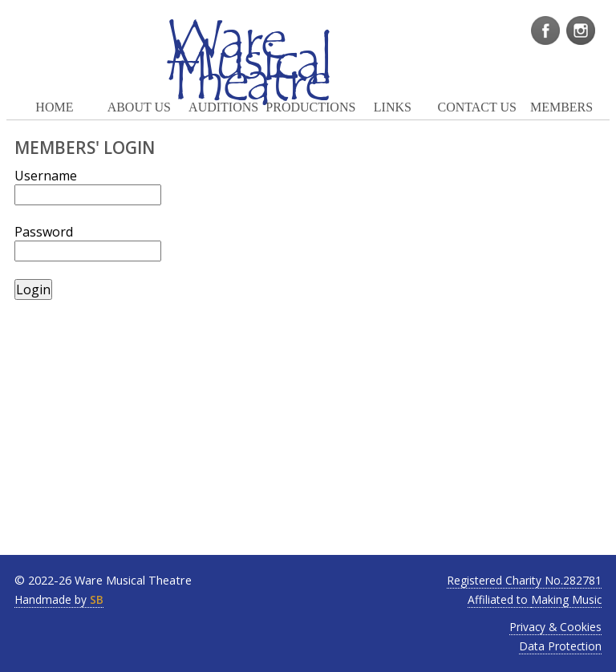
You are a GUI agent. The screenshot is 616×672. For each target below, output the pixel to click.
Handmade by (59, 599)
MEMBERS (561, 107)
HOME (54, 107)
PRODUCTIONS (308, 107)
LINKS (393, 107)
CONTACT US (476, 107)
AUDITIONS (223, 107)
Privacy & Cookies (555, 627)
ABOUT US (139, 107)
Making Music (566, 599)
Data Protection (560, 646)
